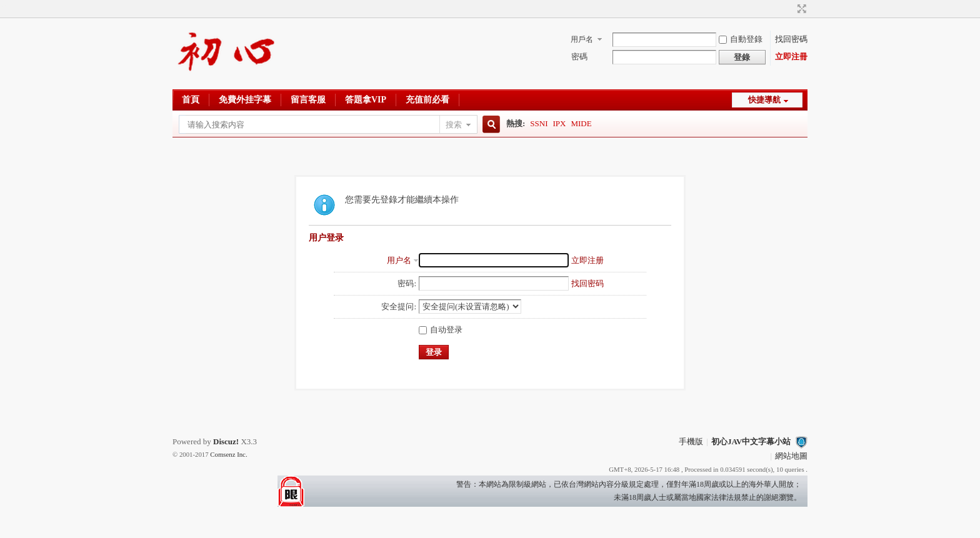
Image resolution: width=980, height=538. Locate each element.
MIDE (581, 123)
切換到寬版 (800, 9)
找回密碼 (791, 39)
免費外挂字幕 (245, 100)
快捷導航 (764, 100)
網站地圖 (791, 456)
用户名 (399, 260)
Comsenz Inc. (228, 454)
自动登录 (441, 330)
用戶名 (582, 39)
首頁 (191, 100)
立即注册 (587, 260)
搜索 (454, 125)
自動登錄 (741, 39)
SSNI (539, 123)
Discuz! (226, 441)
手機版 (691, 441)
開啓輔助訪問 (790, 9)
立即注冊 (791, 57)
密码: (407, 283)
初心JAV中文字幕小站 (751, 441)
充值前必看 (427, 100)
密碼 (579, 57)
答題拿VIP (366, 100)
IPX (560, 123)
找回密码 (587, 283)
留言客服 (308, 100)
